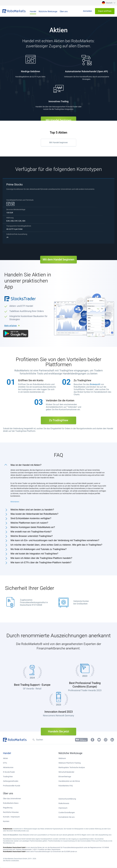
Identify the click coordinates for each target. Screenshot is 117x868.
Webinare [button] (62, 758)
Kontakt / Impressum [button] (11, 817)
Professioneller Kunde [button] (12, 786)
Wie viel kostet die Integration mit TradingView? (34, 554)
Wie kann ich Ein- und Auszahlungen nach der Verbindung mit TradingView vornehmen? (55, 540)
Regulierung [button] (8, 808)
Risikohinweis (64, 803)
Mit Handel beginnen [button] (58, 120)
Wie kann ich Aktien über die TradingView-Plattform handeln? (41, 558)
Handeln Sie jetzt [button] (58, 731)
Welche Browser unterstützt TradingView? (32, 536)
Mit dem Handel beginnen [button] (58, 260)
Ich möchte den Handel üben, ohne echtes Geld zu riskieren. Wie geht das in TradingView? (56, 545)
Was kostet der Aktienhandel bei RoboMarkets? (34, 514)
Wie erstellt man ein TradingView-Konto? (31, 532)
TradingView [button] (8, 777)
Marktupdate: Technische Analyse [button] (72, 767)
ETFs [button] (5, 763)
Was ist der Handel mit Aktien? (26, 465)
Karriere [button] (6, 821)
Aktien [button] (5, 758)
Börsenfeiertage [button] (65, 777)
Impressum (63, 808)
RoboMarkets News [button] (11, 803)
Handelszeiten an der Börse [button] (69, 781)
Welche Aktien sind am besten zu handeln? (32, 510)
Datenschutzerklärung (67, 799)
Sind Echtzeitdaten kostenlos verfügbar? (31, 518)
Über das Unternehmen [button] (12, 799)
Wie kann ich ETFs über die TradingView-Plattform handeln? (41, 563)
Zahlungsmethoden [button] (11, 781)
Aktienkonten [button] (8, 767)
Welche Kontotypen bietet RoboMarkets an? (33, 527)
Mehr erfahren (11, 326)
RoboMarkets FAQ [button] (66, 786)
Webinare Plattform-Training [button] (70, 763)
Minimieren (15, 502)
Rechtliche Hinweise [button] (11, 812)
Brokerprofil (95, 384)
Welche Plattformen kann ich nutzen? (29, 523)
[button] (108, 3)
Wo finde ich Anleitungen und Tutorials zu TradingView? (39, 549)
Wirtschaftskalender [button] (66, 772)
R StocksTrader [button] (9, 772)
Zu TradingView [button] (59, 420)
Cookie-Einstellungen (67, 812)
